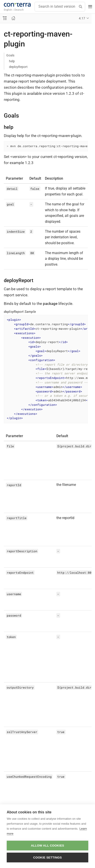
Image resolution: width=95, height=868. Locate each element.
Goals (10, 55)
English (8, 10)
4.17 (82, 18)
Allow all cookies (47, 846)
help (12, 61)
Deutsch (19, 10)
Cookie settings (48, 858)
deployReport (18, 67)
